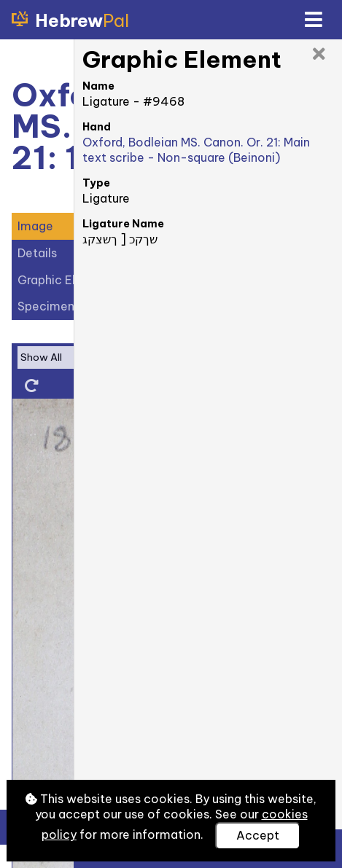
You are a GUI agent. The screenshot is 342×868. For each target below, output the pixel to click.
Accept (258, 835)
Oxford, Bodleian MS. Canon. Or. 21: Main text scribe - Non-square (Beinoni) (196, 150)
